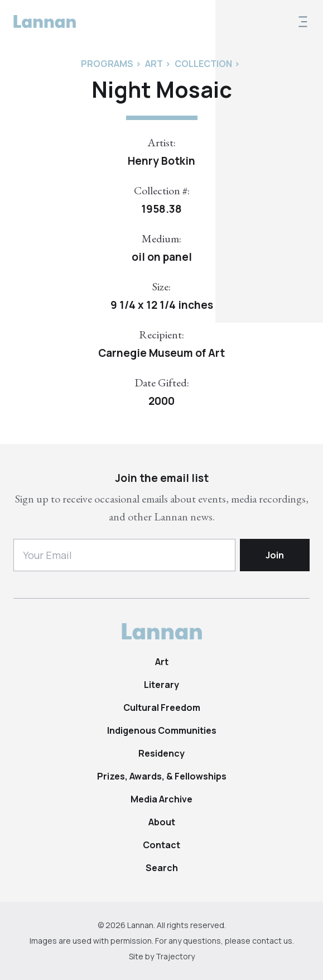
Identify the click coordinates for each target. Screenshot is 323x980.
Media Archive (161, 799)
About (162, 822)
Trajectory (175, 956)
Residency (161, 753)
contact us (272, 941)
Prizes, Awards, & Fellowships (162, 776)
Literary (161, 685)
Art (162, 662)
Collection (203, 64)
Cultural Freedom (162, 707)
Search (162, 868)
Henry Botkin (161, 161)
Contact (161, 845)
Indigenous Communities (162, 730)
